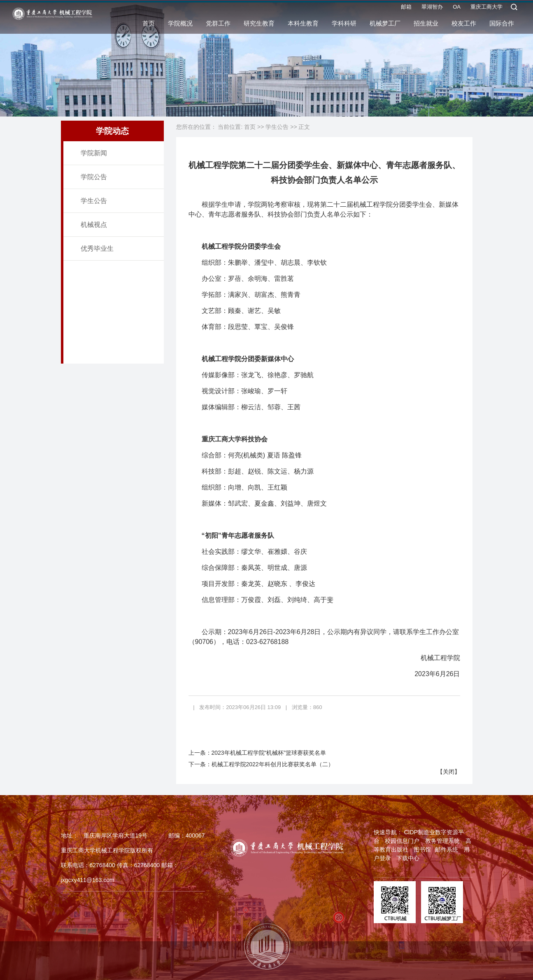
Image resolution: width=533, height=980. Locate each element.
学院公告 (94, 177)
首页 (149, 25)
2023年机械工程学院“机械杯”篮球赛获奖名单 (269, 753)
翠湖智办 (432, 9)
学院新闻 (94, 153)
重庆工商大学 (486, 9)
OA (457, 9)
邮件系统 (447, 849)
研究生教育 (259, 25)
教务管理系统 (442, 841)
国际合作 (502, 25)
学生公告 (94, 201)
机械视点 (94, 225)
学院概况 (180, 25)
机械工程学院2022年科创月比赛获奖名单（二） (273, 764)
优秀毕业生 (97, 248)
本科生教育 (303, 25)
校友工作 (464, 25)
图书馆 (422, 849)
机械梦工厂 (385, 25)
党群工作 (218, 25)
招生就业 (426, 25)
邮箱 (406, 9)
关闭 (449, 772)
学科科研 (344, 25)
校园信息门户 (402, 841)
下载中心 (408, 858)
